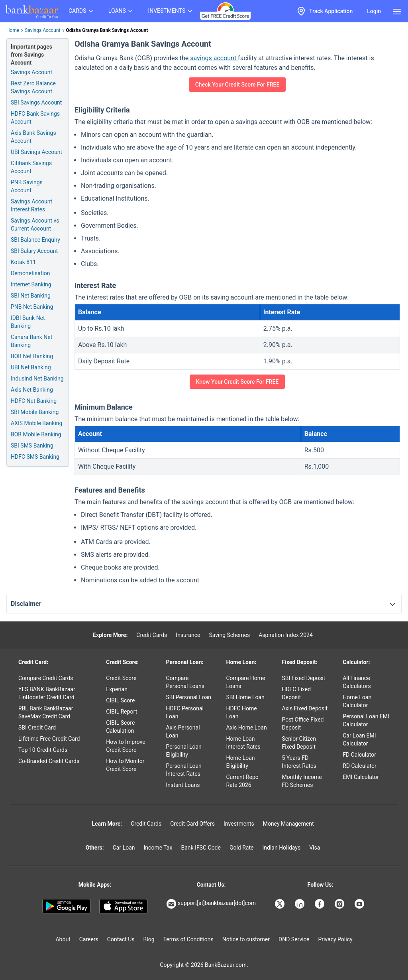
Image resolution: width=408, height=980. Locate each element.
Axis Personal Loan (183, 732)
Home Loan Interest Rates (243, 743)
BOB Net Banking (32, 356)
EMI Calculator (361, 777)
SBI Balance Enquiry (35, 240)
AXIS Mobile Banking (36, 423)
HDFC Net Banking (34, 401)
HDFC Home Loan (242, 712)
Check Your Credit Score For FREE (237, 85)
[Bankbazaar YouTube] (360, 904)
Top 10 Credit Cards (43, 750)
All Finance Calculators (357, 682)
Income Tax (158, 848)
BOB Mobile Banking (36, 434)
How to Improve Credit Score (126, 746)
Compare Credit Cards (46, 678)
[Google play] (66, 906)
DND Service (294, 939)
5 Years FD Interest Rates (299, 762)
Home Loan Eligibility (241, 762)
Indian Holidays (281, 848)
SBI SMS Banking (32, 446)
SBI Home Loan (245, 697)
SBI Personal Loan (189, 697)
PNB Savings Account (27, 186)
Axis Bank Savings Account (33, 137)
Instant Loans (183, 785)
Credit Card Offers (192, 824)
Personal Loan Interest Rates (184, 770)
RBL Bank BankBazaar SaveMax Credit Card (46, 712)
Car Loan (124, 848)
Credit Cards (152, 635)
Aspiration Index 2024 (286, 635)
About (63, 939)
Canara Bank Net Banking (31, 341)
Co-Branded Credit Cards (49, 761)
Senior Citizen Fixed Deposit (299, 743)
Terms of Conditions (188, 939)
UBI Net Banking (31, 367)
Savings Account (42, 30)
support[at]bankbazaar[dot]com (211, 904)
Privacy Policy (335, 939)
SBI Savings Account (36, 103)
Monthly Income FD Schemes (302, 781)
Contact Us (121, 939)
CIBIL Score (120, 700)
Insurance (188, 635)
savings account (213, 58)
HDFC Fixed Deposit (296, 693)
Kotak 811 (23, 262)
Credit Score (121, 678)
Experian (117, 689)
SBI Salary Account (34, 251)
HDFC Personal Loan (185, 712)
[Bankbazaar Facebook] (320, 904)
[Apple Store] (123, 906)
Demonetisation (30, 273)
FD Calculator (359, 755)
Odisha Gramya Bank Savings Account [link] (107, 30)
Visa (315, 848)
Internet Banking (31, 284)
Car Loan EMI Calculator (359, 739)
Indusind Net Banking (37, 379)
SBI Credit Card (37, 728)
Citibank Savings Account (31, 167)
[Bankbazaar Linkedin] (300, 904)
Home (13, 30)
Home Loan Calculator (357, 701)
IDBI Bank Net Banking (28, 322)
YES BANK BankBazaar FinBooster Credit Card (47, 693)
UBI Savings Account (36, 152)
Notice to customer (246, 939)
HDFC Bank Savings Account (35, 118)
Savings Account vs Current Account (35, 225)
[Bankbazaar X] (280, 904)
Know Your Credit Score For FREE (237, 382)
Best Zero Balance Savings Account (33, 87)
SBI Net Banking (31, 296)
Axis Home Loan (247, 728)
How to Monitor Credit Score (125, 765)
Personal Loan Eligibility (184, 751)
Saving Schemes (229, 635)
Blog (149, 939)
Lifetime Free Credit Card (49, 739)
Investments (239, 824)
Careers (89, 939)
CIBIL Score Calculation (120, 727)
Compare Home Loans (246, 682)
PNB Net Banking (32, 307)
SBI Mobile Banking (35, 412)
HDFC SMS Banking (35, 457)
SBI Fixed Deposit (303, 678)
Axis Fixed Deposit (305, 708)
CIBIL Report (122, 712)
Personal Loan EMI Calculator (366, 720)
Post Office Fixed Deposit (303, 724)
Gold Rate (242, 848)
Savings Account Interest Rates (31, 205)
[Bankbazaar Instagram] (340, 904)
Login (374, 11)
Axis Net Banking (32, 390)
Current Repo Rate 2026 (242, 781)
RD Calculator (360, 766)
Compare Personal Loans (185, 682)
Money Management (288, 824)
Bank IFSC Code (201, 848)
